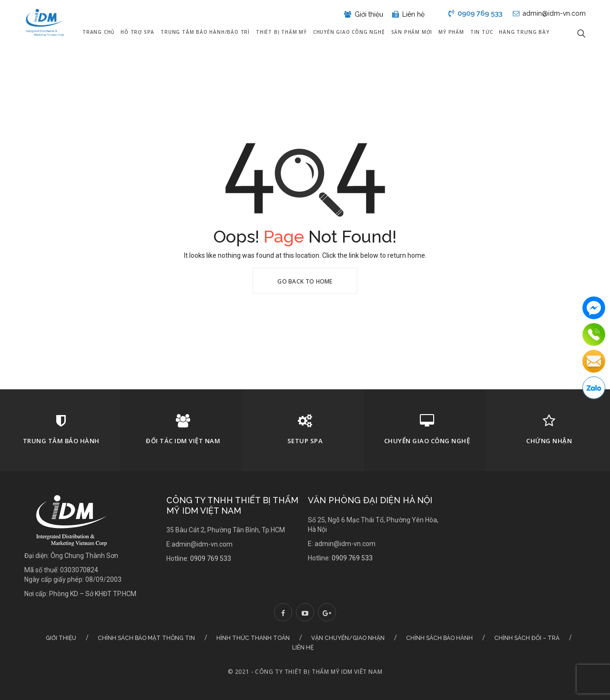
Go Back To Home (305, 281)
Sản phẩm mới (412, 32)
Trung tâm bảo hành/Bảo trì (205, 32)
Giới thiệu (365, 14)
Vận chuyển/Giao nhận (348, 638)
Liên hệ (408, 14)
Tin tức (482, 32)
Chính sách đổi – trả (527, 638)
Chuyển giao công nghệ (349, 32)
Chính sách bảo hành (439, 638)
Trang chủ (98, 32)
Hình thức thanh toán (253, 638)
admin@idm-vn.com (549, 13)
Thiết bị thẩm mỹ (281, 32)
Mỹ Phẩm (451, 32)
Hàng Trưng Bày (524, 32)
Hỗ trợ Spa (137, 32)
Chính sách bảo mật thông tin (146, 638)
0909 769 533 (475, 13)
